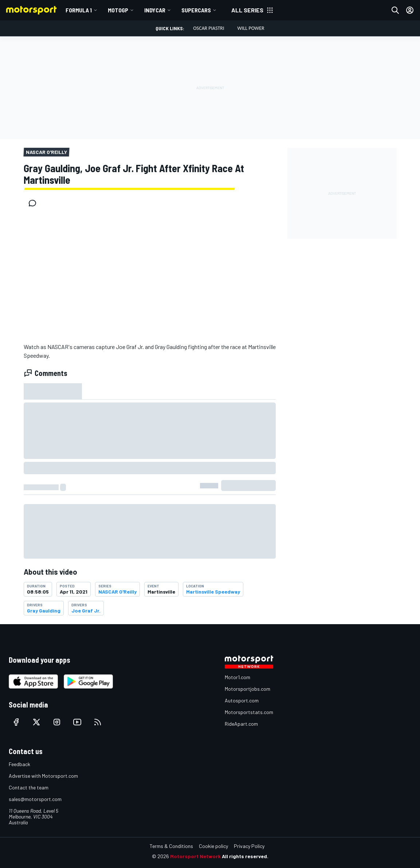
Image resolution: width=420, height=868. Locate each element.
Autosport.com (242, 700)
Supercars (196, 10)
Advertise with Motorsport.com (43, 776)
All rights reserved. (245, 856)
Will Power (251, 28)
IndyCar (155, 10)
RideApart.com (241, 724)
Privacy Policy (249, 846)
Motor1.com (238, 677)
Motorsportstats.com (249, 712)
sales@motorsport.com (35, 799)
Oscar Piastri (209, 28)
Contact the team (29, 787)
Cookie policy (213, 846)
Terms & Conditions (171, 846)
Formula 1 (79, 10)
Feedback (19, 764)
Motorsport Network (195, 856)
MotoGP (118, 10)
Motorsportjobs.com (248, 689)
